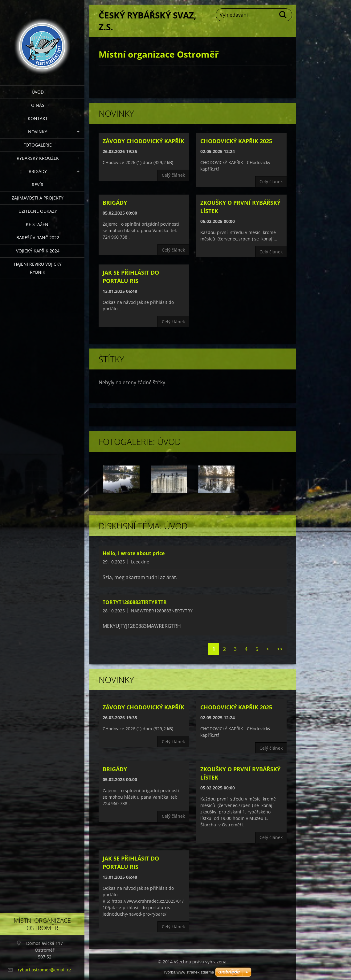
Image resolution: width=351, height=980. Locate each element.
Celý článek (173, 175)
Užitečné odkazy (38, 211)
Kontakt (38, 118)
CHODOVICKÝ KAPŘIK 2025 (236, 141)
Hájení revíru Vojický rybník (38, 268)
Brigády (38, 171)
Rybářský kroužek (38, 158)
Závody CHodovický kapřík (143, 141)
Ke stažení (38, 224)
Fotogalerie (38, 145)
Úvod (38, 92)
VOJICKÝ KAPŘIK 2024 (38, 251)
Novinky (38, 132)
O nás (38, 105)
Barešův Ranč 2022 (38, 238)
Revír (38, 185)
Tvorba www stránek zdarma (188, 972)
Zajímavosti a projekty (38, 198)
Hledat (283, 15)
